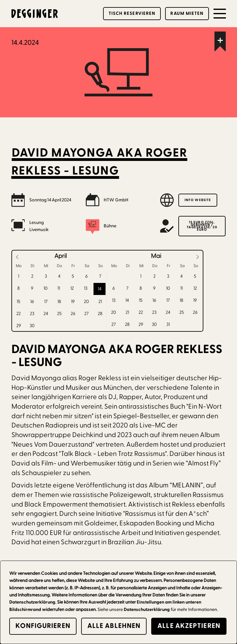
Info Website (198, 200)
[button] (220, 14)
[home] (35, 14)
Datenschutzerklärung (147, 610)
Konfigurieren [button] (43, 626)
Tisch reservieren (132, 13)
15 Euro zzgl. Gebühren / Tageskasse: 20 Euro (202, 226)
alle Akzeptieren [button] (189, 626)
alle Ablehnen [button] (114, 626)
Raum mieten (187, 13)
